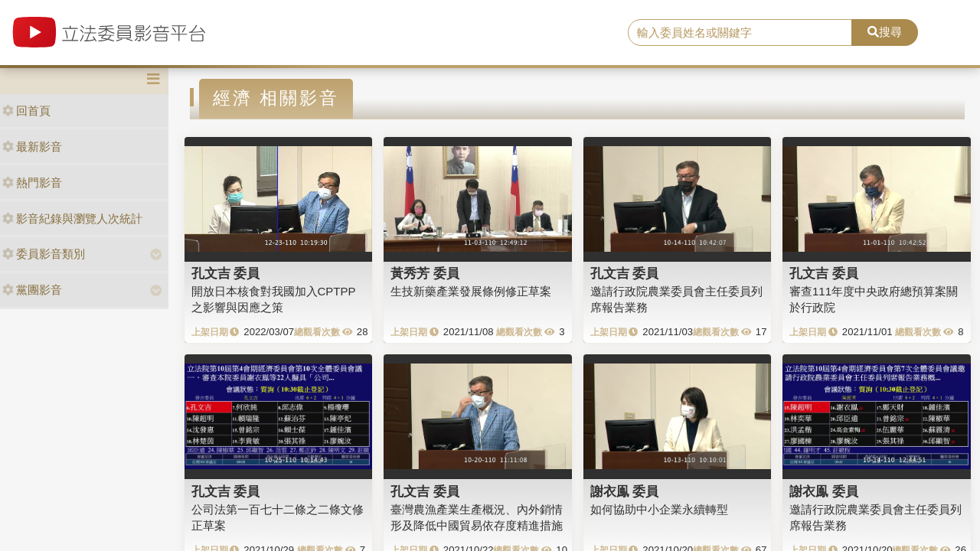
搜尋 (885, 32)
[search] (740, 33)
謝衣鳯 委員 (625, 491)
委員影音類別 (44, 254)
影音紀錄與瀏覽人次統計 (72, 218)
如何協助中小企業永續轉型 (659, 509)
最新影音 (32, 147)
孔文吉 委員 (226, 273)
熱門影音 (32, 183)
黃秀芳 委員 (425, 273)
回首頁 (26, 111)
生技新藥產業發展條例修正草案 (471, 291)
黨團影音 (32, 290)
